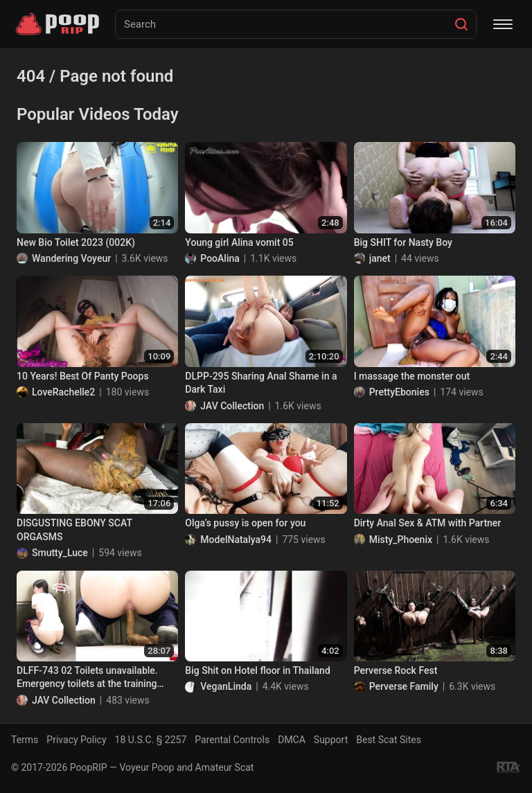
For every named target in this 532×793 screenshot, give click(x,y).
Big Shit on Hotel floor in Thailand (257, 670)
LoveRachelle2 (63, 392)
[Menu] (503, 24)
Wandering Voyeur (71, 258)
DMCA (292, 740)
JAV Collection (232, 406)
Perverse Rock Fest (396, 670)
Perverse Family (404, 686)
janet (380, 258)
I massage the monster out (412, 376)
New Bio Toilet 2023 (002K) (76, 242)
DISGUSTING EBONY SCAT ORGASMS (74, 530)
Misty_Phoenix (401, 540)
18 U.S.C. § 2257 (151, 740)
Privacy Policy (76, 740)
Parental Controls (232, 740)
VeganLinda (226, 686)
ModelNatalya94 (236, 540)
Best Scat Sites (389, 740)
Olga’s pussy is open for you (245, 523)
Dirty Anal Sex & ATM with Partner (428, 523)
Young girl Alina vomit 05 (239, 242)
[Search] (461, 24)
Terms (25, 740)
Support (331, 740)
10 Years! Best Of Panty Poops (83, 376)
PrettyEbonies (399, 392)
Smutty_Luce (60, 553)
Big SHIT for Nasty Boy (403, 242)
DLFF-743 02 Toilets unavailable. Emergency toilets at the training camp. (87, 678)
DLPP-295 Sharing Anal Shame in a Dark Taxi (261, 383)
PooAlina (220, 258)
